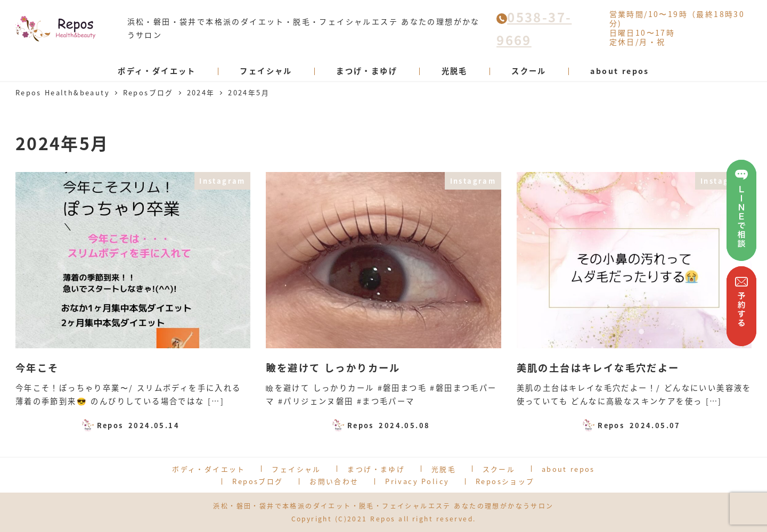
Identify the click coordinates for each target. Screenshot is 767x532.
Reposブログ (258, 481)
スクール (499, 469)
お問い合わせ (334, 481)
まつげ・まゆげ (376, 469)
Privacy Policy (417, 481)
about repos (568, 469)
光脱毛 (444, 469)
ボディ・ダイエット (209, 469)
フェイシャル (296, 469)
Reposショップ (505, 481)
